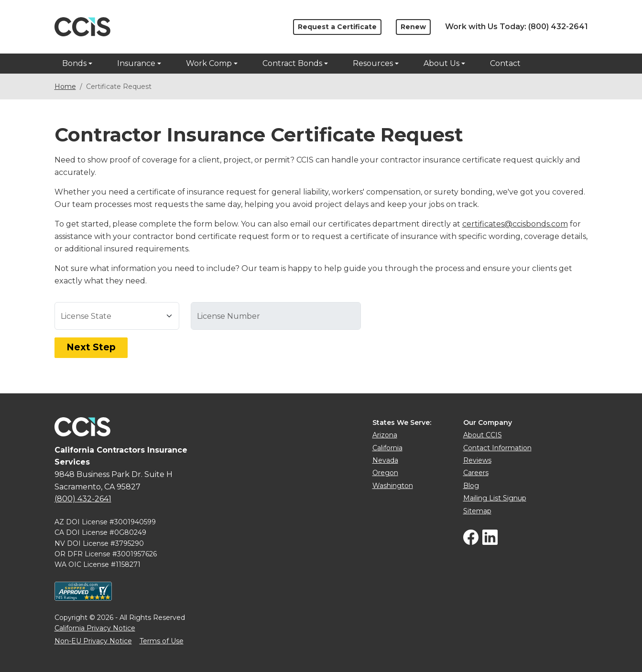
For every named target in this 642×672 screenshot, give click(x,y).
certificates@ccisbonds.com (515, 224)
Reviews (477, 460)
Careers (476, 473)
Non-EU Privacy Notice (93, 641)
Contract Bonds (292, 63)
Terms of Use (162, 641)
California (387, 448)
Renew (413, 27)
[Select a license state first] (276, 316)
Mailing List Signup (495, 498)
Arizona (385, 435)
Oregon (385, 473)
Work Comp (209, 63)
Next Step (91, 347)
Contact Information (497, 448)
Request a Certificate (337, 27)
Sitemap (477, 511)
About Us (441, 63)
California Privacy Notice (95, 628)
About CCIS (483, 435)
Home (65, 87)
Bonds (74, 63)
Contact (505, 63)
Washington (393, 486)
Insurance (136, 63)
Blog (471, 486)
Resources (373, 63)
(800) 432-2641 (558, 27)
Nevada (385, 460)
